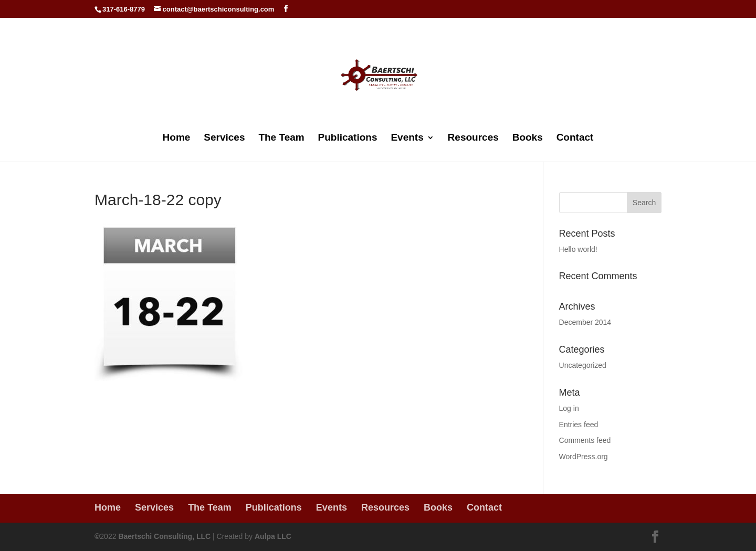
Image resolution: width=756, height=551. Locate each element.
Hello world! (578, 249)
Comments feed (585, 440)
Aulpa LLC (273, 536)
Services (224, 138)
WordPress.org (584, 457)
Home (177, 138)
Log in (569, 408)
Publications (348, 138)
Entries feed (579, 425)
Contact (575, 138)
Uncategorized (583, 365)
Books (528, 138)
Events (407, 138)
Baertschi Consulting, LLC (164, 536)
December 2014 (585, 322)
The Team (281, 138)
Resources (473, 138)
